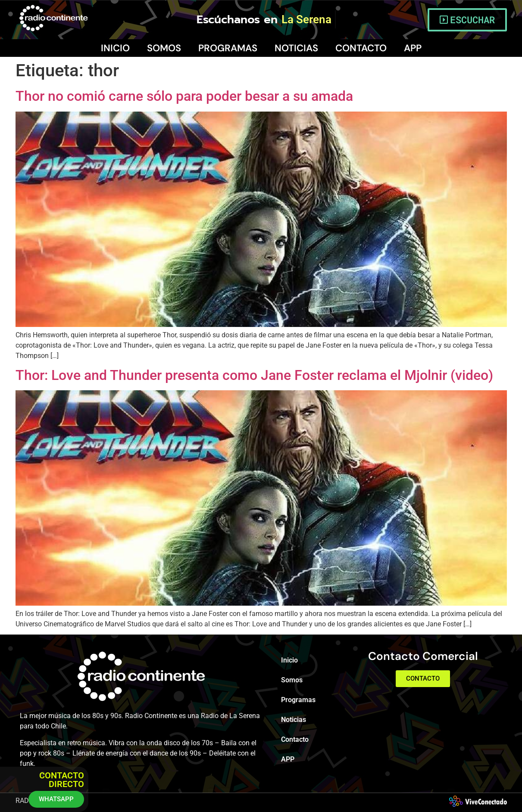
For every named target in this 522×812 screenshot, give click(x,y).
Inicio (115, 48)
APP (413, 48)
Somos (164, 48)
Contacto (361, 48)
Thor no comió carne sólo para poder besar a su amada (184, 96)
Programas (228, 48)
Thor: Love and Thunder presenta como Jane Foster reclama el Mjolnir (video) (254, 375)
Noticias (296, 48)
